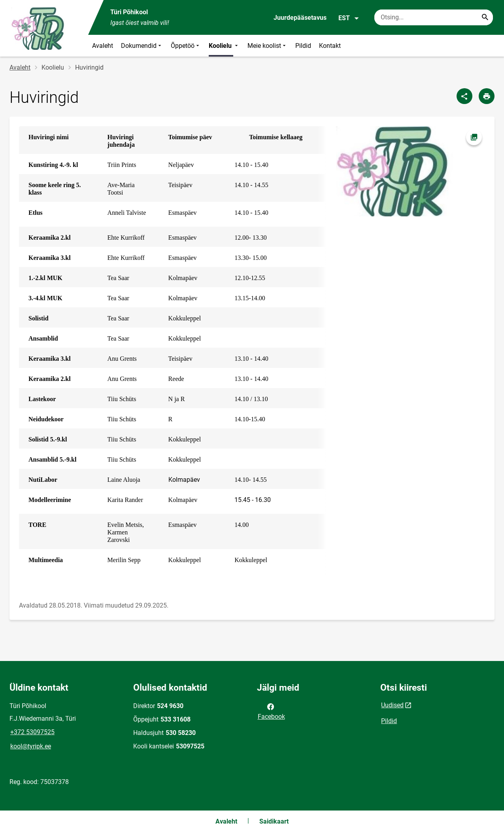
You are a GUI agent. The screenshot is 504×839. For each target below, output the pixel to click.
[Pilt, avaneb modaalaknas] (411, 171)
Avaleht (103, 46)
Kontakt (330, 46)
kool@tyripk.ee (31, 746)
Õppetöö (186, 46)
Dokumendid (142, 46)
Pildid (303, 46)
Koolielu (224, 46)
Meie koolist (267, 46)
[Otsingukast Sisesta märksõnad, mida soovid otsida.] (434, 17)
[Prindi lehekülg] (487, 96)
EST (349, 18)
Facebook (271, 711)
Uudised (392, 705)
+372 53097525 (32, 732)
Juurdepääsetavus (300, 18)
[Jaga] (464, 96)
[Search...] (485, 17)
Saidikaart (274, 821)
